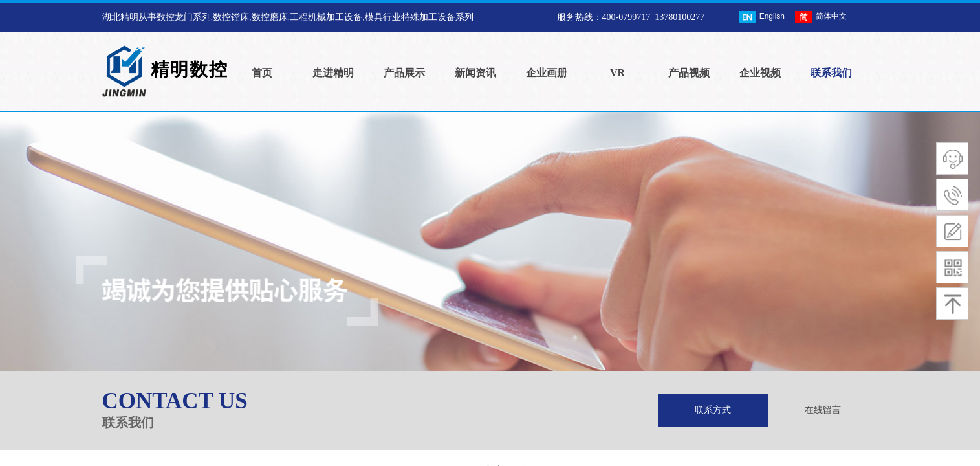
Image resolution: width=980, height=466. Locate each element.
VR (617, 73)
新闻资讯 (475, 73)
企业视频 (760, 73)
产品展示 (404, 73)
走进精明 (333, 73)
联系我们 (831, 73)
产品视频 (689, 73)
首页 (262, 73)
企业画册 (547, 73)
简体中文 (821, 17)
